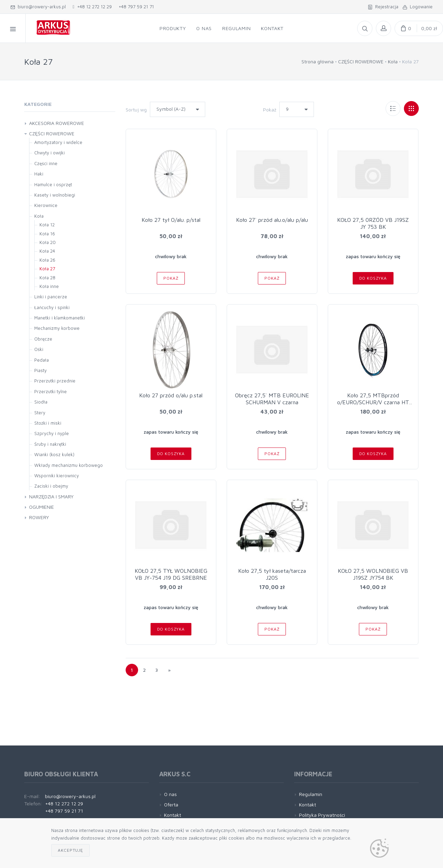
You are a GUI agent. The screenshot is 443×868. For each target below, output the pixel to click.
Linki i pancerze (51, 297)
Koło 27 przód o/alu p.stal (171, 395)
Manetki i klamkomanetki (60, 318)
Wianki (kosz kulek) (54, 454)
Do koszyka (373, 278)
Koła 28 (47, 278)
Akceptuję (70, 850)
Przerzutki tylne (51, 391)
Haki (39, 174)
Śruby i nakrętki (50, 444)
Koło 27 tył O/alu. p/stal (171, 220)
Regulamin (311, 794)
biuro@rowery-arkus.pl (38, 7)
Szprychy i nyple (52, 433)
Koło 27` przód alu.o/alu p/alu (272, 220)
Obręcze (43, 339)
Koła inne (49, 286)
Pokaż (270, 110)
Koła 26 (47, 260)
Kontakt (173, 815)
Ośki (39, 349)
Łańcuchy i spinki (52, 307)
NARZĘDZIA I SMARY (51, 496)
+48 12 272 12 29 (92, 7)
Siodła (41, 402)
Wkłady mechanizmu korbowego (69, 465)
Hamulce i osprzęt (53, 184)
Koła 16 (47, 234)
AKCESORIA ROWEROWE (57, 123)
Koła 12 (47, 225)
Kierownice (46, 205)
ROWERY (39, 517)
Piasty (40, 370)
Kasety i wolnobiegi (55, 195)
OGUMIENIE (42, 507)
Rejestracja (383, 7)
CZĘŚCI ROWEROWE (361, 61)
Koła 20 (48, 242)
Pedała (42, 360)
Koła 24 (47, 251)
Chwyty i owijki (49, 153)
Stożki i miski (48, 423)
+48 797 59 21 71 (136, 7)
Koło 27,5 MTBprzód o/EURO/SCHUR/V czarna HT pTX (373, 402)
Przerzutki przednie (55, 381)
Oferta (171, 804)
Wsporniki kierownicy (57, 476)
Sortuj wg (136, 110)
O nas (170, 794)
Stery (40, 413)
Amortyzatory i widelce (58, 142)
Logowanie (418, 7)
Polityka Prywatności (322, 815)
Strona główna (318, 61)
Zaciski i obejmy (51, 486)
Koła (393, 61)
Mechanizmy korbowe (57, 328)
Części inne (46, 163)
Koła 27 (47, 269)
